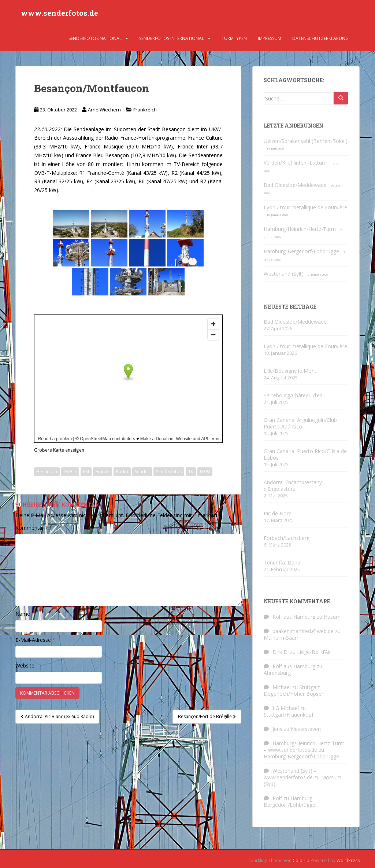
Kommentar (32, 528)
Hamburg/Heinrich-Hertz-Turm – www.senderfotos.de (304, 746)
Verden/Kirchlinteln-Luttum (295, 163)
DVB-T (70, 472)
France (103, 472)
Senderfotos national (95, 38)
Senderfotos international (172, 38)
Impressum (270, 38)
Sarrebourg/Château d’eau (295, 395)
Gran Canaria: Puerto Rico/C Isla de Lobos (305, 454)
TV (191, 472)
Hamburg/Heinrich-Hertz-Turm (300, 229)
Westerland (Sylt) (284, 274)
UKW (205, 472)
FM (86, 472)
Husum (332, 617)
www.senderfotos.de (60, 13)
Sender (142, 472)
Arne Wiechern (104, 110)
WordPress (348, 860)
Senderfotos (169, 472)
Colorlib (301, 860)
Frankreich (145, 110)
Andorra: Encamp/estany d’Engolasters (293, 486)
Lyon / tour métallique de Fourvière (305, 207)
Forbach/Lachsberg (287, 538)
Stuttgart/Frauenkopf (289, 715)
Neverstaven (306, 729)
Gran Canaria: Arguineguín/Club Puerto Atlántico (300, 423)
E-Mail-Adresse (35, 640)
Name (25, 614)
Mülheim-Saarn (282, 638)
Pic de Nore (278, 513)
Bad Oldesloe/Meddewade (295, 185)
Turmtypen (234, 38)
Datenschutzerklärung (320, 38)
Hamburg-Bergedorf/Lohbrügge (301, 251)
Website (25, 665)
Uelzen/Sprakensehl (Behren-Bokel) (306, 141)
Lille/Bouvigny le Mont (290, 371)
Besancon (47, 472)
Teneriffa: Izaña (282, 562)
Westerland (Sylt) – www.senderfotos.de (290, 774)
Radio (122, 472)
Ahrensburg (277, 673)
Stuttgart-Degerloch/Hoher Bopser (294, 690)
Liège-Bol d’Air (314, 652)
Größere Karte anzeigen (59, 450)
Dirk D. (281, 652)
